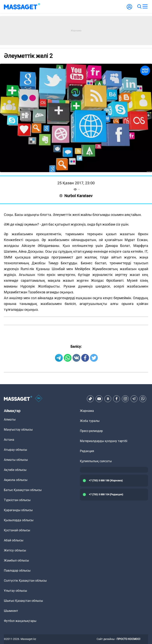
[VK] (108, 399)
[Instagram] (125, 399)
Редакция (87, 451)
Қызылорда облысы (19, 520)
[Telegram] (134, 399)
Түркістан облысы (17, 500)
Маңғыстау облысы (18, 430)
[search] (139, 7)
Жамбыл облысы (16, 560)
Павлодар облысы (17, 571)
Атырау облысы (15, 450)
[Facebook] (117, 399)
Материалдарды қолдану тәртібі (104, 441)
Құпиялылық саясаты (96, 461)
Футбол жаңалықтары (20, 621)
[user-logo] (129, 9)
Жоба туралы (90, 421)
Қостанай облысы (17, 530)
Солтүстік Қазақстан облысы (25, 581)
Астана (9, 440)
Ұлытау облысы (15, 591)
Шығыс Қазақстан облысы (23, 601)
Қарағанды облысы (18, 510)
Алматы (10, 419)
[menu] (145, 7)
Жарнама (87, 411)
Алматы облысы (16, 460)
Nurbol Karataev (76, 196)
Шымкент (11, 611)
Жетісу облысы (15, 550)
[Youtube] (99, 399)
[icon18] (39, 399)
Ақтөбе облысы (15, 470)
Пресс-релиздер (91, 431)
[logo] (22, 7)
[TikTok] (90, 399)
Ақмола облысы (16, 480)
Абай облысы (14, 540)
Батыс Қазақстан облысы (23, 490)
